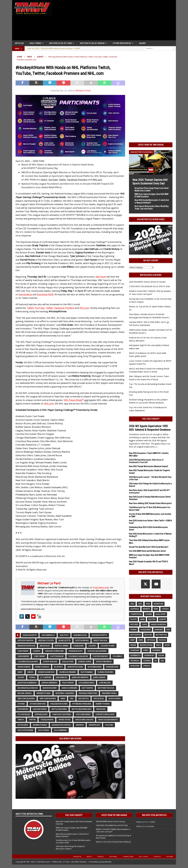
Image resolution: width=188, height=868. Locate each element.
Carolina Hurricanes (54, 651)
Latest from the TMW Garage (151, 145)
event (20, 672)
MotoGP (148, 635)
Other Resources (122, 43)
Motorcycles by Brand (92, 43)
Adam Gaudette (30, 635)
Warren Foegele (40, 725)
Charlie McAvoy (76, 651)
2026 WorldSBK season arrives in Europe (147, 282)
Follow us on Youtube (145, 826)
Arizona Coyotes (46, 640)
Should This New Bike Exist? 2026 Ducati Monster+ (149, 547)
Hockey (21, 677)
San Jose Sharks (40, 709)
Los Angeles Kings (86, 683)
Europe (163, 619)
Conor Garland (50, 662)
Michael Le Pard (83, 91)
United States (64, 720)
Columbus (117, 656)
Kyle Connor (68, 683)
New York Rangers (48, 699)
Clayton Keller (57, 656)
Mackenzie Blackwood (28, 688)
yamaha (147, 666)
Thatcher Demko (83, 714)
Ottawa (21, 704)
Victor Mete (23, 725)
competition (136, 614)
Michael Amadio (25, 693)
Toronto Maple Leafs (105, 714)
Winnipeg (80, 725)
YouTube (109, 725)
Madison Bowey (50, 688)
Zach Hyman (44, 730)
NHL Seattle (84, 699)
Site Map (170, 857)
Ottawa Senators (38, 704)
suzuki (161, 655)
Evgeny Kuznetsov (46, 672)
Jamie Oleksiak (99, 677)
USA (162, 661)
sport (167, 645)
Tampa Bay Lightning (62, 714)
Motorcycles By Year (60, 43)
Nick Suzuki (99, 699)
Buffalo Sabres (62, 646)
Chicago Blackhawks (97, 651)
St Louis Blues (24, 714)
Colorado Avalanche (78, 656)
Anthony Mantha (25, 640)
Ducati (133, 619)
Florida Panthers (105, 672)
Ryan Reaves (23, 709)
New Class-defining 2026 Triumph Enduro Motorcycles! (150, 503)
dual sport (161, 614)
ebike (142, 619)
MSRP (132, 640)
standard (135, 650)
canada (37, 651)
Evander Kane (112, 667)
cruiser (149, 614)
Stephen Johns (41, 714)
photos (162, 640)
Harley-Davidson (158, 624)
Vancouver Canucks (84, 720)
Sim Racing (101, 709)
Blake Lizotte (64, 640)
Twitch (21, 720)
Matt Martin (87, 688)
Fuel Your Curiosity (151, 419)
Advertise (77, 857)
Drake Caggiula (42, 667)
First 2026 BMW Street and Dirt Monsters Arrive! (147, 551)
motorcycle (161, 635)
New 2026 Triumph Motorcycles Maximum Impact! (148, 466)
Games (142, 43)
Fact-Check (143, 857)
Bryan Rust (45, 646)
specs (158, 645)
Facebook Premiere (67, 672)
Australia (135, 609)
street (146, 650)
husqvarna (146, 630)
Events (30, 672)
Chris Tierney (40, 656)
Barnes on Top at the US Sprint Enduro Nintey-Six (113, 842)
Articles (19, 43)
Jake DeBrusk (61, 677)
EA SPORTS (58, 667)
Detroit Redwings (104, 662)
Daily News (35, 43)
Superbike (156, 650)
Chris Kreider (23, 656)
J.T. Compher (46, 677)
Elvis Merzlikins (95, 667)
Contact (157, 857)
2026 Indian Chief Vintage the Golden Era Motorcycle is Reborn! (70, 848)
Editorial (113, 857)
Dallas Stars (68, 662)
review (133, 645)
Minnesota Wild (44, 693)
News (30, 57)
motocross (136, 635)
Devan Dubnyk (24, 667)
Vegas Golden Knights (108, 720)
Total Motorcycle (101, 587)
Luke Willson (105, 683)
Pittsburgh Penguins (82, 704)
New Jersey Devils (109, 693)
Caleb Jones (78, 646)
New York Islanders (26, 699)
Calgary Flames (108, 646)
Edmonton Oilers (75, 667)
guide (144, 624)
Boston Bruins (82, 640)
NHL (72, 699)
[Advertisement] (115, 21)
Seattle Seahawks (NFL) (81, 709)
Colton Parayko (100, 656)
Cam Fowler (23, 651)
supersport (149, 655)
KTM (168, 630)
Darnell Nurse (85, 662)
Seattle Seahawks (59, 709)
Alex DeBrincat (48, 635)
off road (151, 640)
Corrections (128, 857)
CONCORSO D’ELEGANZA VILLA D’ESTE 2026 (149, 286)
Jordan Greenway (49, 683)
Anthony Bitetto (99, 635)
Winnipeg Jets (94, 725)
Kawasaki (159, 630)
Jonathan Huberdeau (27, 683)
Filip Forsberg (87, 672)
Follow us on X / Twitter (146, 822)
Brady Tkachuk (100, 640)
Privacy (101, 857)
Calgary (92, 646)
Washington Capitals (61, 725)
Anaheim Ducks (80, 635)
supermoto (135, 655)
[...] (156, 447)
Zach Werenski (60, 730)
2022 (132, 604)
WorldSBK (135, 666)
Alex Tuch (64, 635)
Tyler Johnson (47, 720)
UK (156, 661)
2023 (140, 604)
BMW (156, 609)
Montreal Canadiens (65, 693)
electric (152, 619)
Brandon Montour (26, 646)
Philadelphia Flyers (59, 704)
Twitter (32, 720)
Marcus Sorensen (69, 688)
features (134, 624)
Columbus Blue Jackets (28, 662)
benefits (146, 609)
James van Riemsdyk (80, 677)
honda (32, 677)
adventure (158, 604)
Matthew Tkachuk (106, 688)
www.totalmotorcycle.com (33, 609)
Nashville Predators (88, 693)
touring (147, 661)
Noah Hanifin (115, 699)
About (89, 857)
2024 (148, 604)
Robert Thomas (103, 704)
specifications (146, 645)
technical (135, 661)
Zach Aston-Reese (25, 730)
